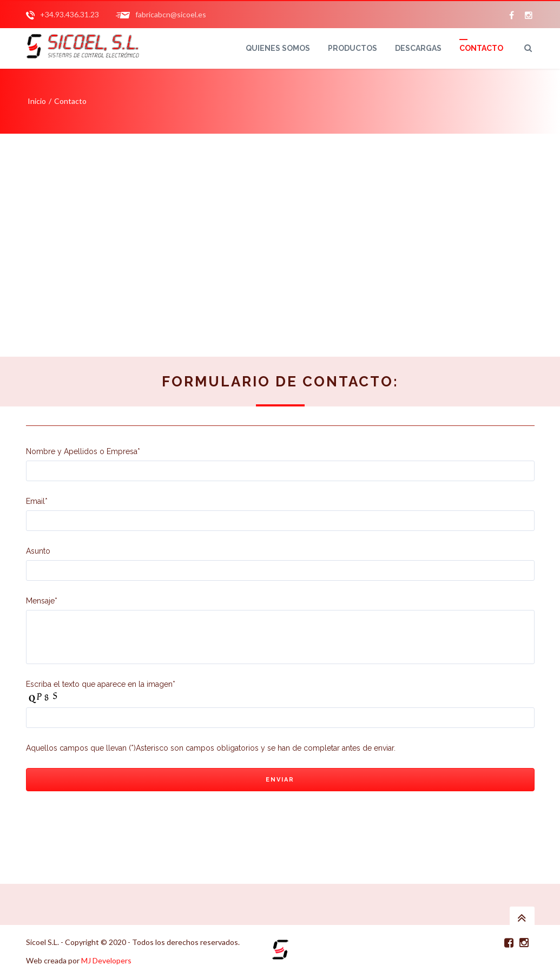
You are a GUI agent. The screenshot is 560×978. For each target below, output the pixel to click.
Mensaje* (280, 630)
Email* (280, 514)
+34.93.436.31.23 (70, 14)
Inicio (37, 101)
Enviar (280, 780)
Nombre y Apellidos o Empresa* (280, 464)
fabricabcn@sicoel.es (171, 14)
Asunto (280, 564)
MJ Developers (106, 960)
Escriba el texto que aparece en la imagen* (101, 684)
